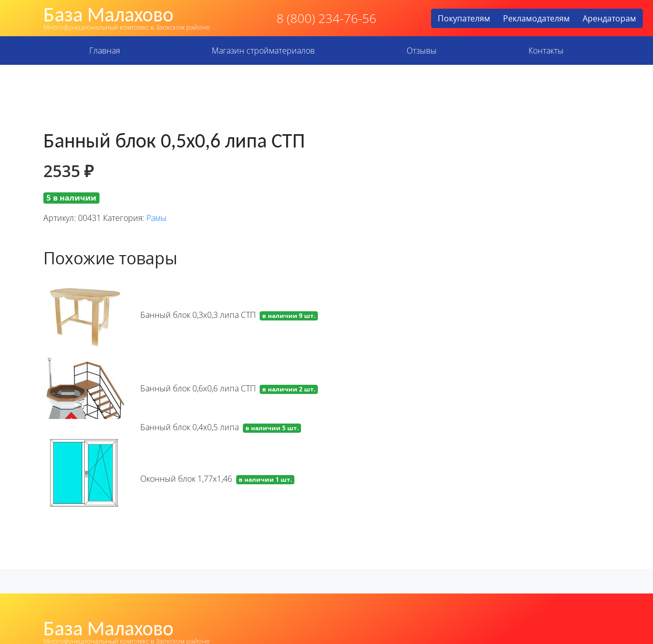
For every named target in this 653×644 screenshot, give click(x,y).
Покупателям (464, 18)
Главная (105, 51)
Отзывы (422, 51)
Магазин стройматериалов (263, 51)
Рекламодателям (536, 18)
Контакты (546, 51)
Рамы (157, 218)
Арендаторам (609, 18)
